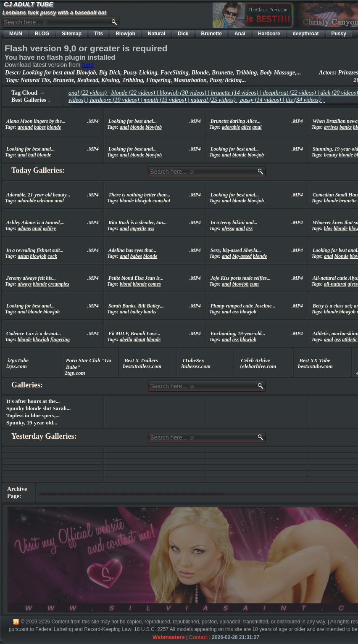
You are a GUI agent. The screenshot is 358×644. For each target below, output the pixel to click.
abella (126, 339)
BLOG (42, 34)
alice (246, 127)
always (25, 284)
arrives (331, 127)
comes (154, 284)
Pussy (339, 34)
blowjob (154, 127)
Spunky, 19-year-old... (32, 423)
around (25, 127)
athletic (350, 339)
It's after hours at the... (33, 401)
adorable (231, 127)
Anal (240, 34)
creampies (59, 284)
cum (254, 284)
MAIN (16, 34)
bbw (328, 228)
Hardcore (269, 34)
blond (126, 284)
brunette (348, 201)
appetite (138, 228)
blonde (54, 127)
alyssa (228, 228)
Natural (157, 34)
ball (32, 155)
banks (346, 127)
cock (52, 256)
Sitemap (72, 34)
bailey (136, 312)
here (88, 65)
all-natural (335, 284)
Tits (99, 34)
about (140, 339)
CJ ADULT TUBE (29, 4)
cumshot (161, 201)
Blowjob (125, 34)
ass (151, 228)
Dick (183, 34)
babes (40, 127)
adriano (45, 201)
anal (124, 127)
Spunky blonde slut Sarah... (38, 408)
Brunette (212, 34)
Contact (199, 637)
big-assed (242, 256)
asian (23, 256)
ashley (49, 228)
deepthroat (306, 34)
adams (24, 228)
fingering (60, 339)
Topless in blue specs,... (33, 415)
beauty (331, 155)
